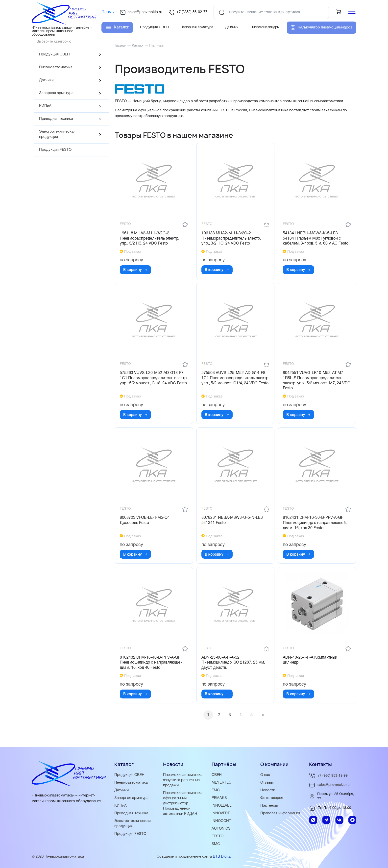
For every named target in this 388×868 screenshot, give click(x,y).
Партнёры (269, 806)
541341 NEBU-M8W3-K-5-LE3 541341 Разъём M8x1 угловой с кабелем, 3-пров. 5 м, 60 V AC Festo (316, 239)
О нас (265, 775)
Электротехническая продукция (57, 134)
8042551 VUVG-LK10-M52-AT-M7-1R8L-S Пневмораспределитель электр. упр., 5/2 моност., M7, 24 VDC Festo (317, 381)
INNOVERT (221, 813)
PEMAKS (219, 798)
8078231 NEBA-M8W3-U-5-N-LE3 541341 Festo (232, 522)
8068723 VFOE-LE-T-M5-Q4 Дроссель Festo (145, 522)
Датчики (46, 80)
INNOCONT (221, 821)
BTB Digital (222, 857)
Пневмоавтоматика (56, 67)
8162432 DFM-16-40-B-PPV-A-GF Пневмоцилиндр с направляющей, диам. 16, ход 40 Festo (152, 665)
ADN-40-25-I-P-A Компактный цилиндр (310, 662)
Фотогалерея (272, 798)
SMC (216, 844)
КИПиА (45, 106)
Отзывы (267, 783)
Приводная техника (56, 119)
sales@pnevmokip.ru (141, 12)
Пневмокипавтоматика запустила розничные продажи (183, 780)
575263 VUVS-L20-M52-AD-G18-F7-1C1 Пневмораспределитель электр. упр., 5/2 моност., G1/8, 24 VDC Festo (153, 381)
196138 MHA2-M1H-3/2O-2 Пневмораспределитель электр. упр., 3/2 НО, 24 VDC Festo (231, 239)
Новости (268, 790)
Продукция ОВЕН (54, 54)
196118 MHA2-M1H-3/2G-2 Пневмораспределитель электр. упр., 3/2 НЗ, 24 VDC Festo (150, 239)
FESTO (218, 836)
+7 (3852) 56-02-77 (188, 12)
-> (263, 717)
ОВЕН (217, 775)
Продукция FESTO (55, 150)
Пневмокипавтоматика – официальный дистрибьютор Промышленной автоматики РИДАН (184, 803)
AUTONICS (221, 829)
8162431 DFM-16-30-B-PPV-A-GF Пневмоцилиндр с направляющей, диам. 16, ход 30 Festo (315, 524)
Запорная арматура (56, 93)
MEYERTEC (221, 783)
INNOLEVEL (221, 806)
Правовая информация (280, 813)
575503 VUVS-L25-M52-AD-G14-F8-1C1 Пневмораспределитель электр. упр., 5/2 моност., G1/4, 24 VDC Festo (234, 381)
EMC (216, 790)
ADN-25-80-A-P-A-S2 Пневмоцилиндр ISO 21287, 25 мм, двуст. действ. (233, 665)
